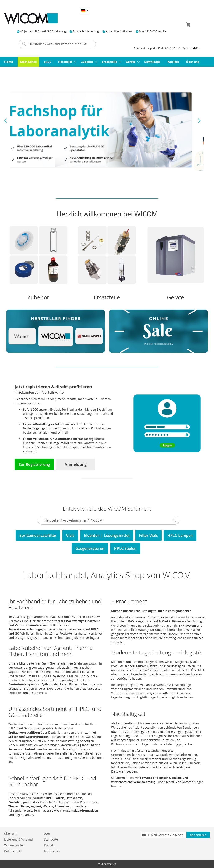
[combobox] (57, 44)
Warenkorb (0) (191, 48)
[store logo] (31, 18)
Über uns (11, 834)
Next (198, 121)
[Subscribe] (198, 835)
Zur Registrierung (34, 464)
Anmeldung (76, 464)
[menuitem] (9, 62)
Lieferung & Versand (18, 839)
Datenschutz (13, 851)
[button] (84, 11)
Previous (6, 121)
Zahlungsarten (14, 845)
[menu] (107, 62)
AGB (47, 834)
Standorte (51, 839)
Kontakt (49, 845)
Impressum (52, 851)
